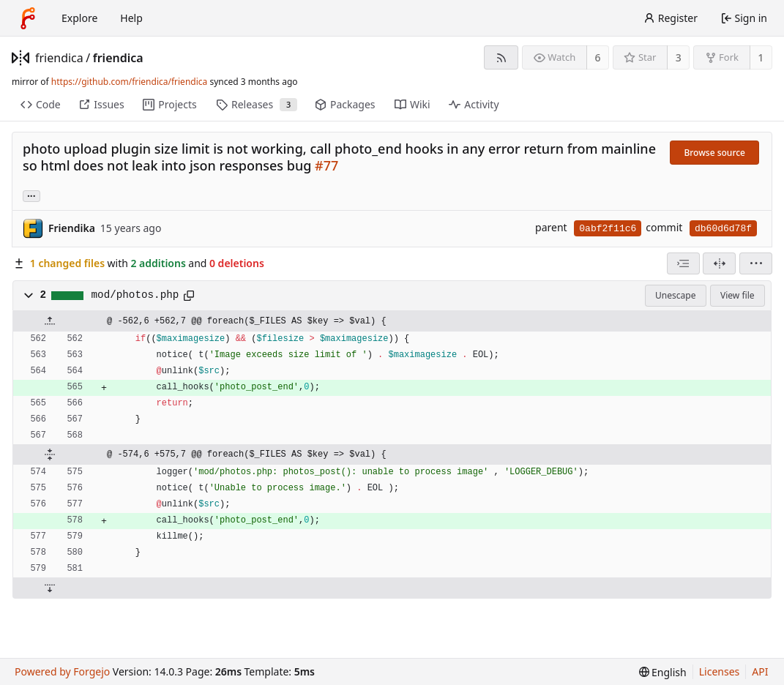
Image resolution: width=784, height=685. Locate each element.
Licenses (720, 671)
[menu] (756, 263)
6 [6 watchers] (598, 57)
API (760, 671)
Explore (79, 18)
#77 (326, 165)
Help (131, 18)
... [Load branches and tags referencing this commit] (31, 195)
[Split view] (719, 263)
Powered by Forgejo (62, 671)
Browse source (714, 153)
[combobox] (683, 263)
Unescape (675, 295)
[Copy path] (189, 296)
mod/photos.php (135, 295)
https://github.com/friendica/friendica (129, 82)
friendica (59, 58)
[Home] (28, 18)
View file (737, 295)
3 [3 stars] (679, 57)
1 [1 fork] (761, 57)
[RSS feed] (501, 57)
